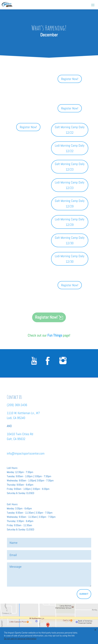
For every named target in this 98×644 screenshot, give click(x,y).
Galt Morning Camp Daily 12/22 (70, 130)
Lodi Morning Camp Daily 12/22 (70, 148)
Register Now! (70, 79)
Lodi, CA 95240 (16, 418)
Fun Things (55, 335)
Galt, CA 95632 (16, 439)
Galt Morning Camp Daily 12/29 (70, 204)
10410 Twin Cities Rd (20, 434)
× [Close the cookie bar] (95, 630)
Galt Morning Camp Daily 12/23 (70, 167)
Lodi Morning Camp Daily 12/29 (70, 222)
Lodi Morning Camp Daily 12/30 (70, 259)
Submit (84, 594)
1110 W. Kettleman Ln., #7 (23, 413)
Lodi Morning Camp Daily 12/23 (70, 185)
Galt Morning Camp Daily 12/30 (70, 240)
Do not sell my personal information (20, 639)
